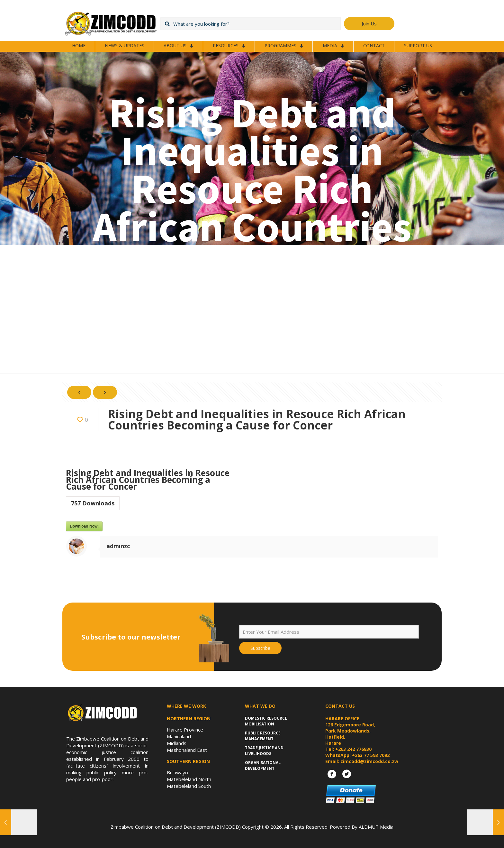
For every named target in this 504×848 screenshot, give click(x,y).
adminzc (118, 546)
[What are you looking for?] (251, 24)
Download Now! (84, 526)
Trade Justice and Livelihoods (264, 751)
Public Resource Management (263, 736)
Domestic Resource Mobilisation (266, 721)
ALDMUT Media (376, 827)
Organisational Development (263, 765)
